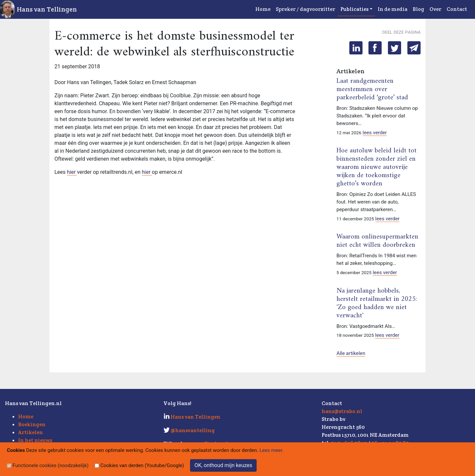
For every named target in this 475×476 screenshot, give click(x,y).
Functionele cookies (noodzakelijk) (51, 465)
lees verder (375, 133)
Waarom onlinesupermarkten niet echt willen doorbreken (377, 241)
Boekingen (32, 424)
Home (263, 9)
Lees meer (271, 450)
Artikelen (31, 432)
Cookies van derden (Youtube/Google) (142, 465)
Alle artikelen (351, 353)
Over (435, 9)
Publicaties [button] (354, 9)
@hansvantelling (193, 430)
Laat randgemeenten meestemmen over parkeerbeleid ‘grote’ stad (372, 89)
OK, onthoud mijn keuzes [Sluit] (223, 465)
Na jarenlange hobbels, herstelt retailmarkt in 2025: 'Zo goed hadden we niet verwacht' (377, 303)
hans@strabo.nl (342, 411)
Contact (457, 9)
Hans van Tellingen (47, 9)
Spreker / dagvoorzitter (305, 9)
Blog (418, 9)
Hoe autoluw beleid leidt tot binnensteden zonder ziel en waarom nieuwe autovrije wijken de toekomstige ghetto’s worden (377, 167)
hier (72, 172)
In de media (393, 9)
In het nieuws (35, 440)
